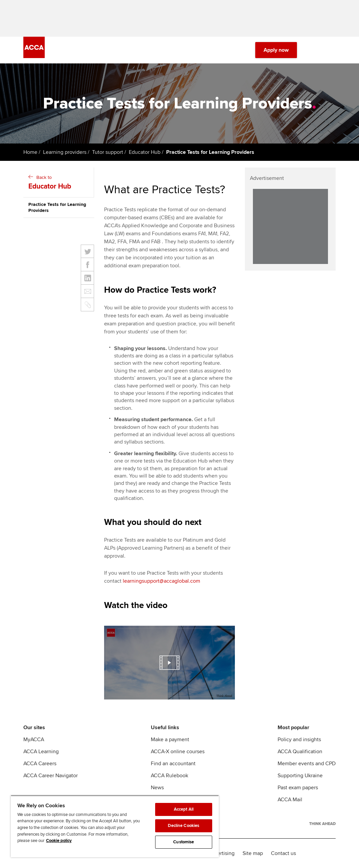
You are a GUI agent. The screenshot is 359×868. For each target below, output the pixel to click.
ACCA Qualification (300, 752)
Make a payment (170, 740)
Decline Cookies (184, 826)
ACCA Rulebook (169, 776)
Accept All (184, 809)
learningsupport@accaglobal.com (161, 581)
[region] (115, 826)
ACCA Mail (290, 800)
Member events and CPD (307, 764)
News (157, 788)
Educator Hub (145, 152)
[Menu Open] (332, 50)
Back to (59, 183)
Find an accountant (173, 764)
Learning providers (65, 152)
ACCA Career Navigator (51, 776)
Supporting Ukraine (300, 776)
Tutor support (108, 152)
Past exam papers (298, 788)
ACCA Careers (40, 764)
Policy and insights (299, 740)
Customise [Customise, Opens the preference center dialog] (184, 842)
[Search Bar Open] (313, 50)
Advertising (221, 853)
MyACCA (34, 740)
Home (30, 152)
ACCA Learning (41, 752)
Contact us (283, 853)
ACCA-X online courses (178, 752)
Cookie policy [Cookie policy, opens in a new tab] (59, 841)
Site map (253, 853)
